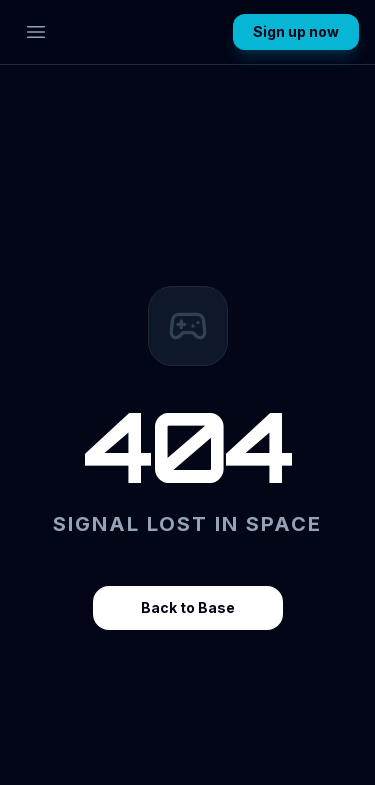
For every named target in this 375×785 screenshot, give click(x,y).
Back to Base (188, 607)
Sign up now (296, 31)
